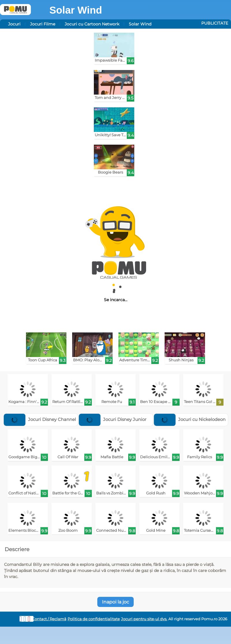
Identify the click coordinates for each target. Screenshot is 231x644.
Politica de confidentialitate (94, 619)
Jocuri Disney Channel (40, 419)
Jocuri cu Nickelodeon (190, 419)
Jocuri (14, 24)
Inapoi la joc (115, 602)
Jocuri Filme (43, 24)
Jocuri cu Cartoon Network (92, 24)
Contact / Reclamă (49, 619)
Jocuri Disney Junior (113, 419)
